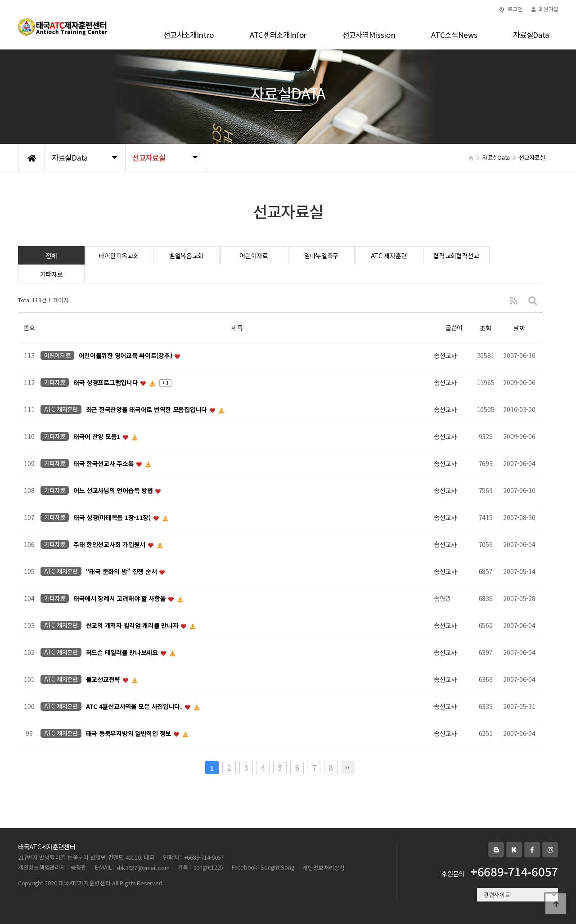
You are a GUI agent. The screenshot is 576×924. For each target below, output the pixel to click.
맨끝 (348, 767)
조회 (485, 328)
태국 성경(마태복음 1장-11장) (113, 518)
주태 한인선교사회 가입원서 (110, 545)
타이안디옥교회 (119, 256)
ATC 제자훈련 (389, 256)
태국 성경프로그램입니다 (106, 383)
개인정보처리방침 (324, 868)
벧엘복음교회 (186, 256)
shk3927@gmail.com (143, 868)
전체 (51, 256)
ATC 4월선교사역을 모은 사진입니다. (135, 707)
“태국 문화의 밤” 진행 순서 (122, 572)
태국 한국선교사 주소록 (104, 464)
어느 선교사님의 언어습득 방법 (114, 491)
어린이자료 (254, 256)
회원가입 (545, 9)
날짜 (519, 328)
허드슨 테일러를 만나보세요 (123, 653)
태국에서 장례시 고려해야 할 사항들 (120, 599)
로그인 (511, 9)
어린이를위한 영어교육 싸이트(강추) (126, 356)
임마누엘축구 (321, 256)
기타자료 (52, 274)
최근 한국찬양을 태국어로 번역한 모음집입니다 (147, 410)
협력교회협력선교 (456, 256)
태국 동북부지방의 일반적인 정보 (129, 734)
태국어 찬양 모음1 (98, 437)
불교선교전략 (104, 680)
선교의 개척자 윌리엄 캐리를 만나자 (133, 626)
